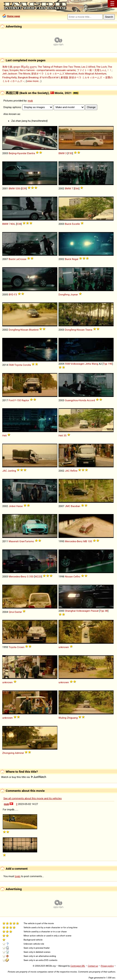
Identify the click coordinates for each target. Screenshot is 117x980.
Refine (74, 471)
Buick (68, 224)
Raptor (25, 400)
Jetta (88, 364)
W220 (38, 577)
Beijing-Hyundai (17, 153)
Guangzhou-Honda (76, 400)
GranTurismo (27, 541)
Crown (21, 647)
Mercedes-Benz (74, 541)
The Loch (101, 67)
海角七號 (7, 67)
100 (90, 541)
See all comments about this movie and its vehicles (33, 798)
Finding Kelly (10, 77)
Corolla (27, 365)
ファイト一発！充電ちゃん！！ (94, 70)
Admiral (19, 753)
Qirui (11, 612)
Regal (75, 259)
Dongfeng (64, 294)
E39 (24, 188)
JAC (5, 471)
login (18, 876)
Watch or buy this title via (24, 777)
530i (18, 188)
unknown (64, 647)
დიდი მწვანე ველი (25, 67)
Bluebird (34, 330)
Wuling (62, 718)
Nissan (69, 577)
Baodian (76, 506)
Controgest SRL (78, 966)
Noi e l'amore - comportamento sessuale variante (48, 70)
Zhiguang (72, 718)
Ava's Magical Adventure (92, 74)
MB (85, 541)
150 (19, 400)
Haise (19, 506)
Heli (5, 436)
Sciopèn (14, 70)
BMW (62, 153)
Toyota (12, 647)
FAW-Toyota (15, 365)
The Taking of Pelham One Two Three (59, 67)
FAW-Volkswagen (75, 364)
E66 (77, 188)
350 (31, 577)
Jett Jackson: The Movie (16, 74)
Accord (91, 400)
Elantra (31, 153)
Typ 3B (104, 611)
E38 (19, 224)
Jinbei (12, 506)
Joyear (74, 294)
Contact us (93, 966)
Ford (11, 400)
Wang (95, 364)
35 (65, 436)
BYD (11, 294)
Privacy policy (107, 966)
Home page (13, 16)
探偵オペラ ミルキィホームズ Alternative (54, 74)
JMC (68, 506)
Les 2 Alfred (88, 67)
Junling (12, 471)
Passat (95, 611)
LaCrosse (21, 259)
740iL (12, 224)
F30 (70, 153)
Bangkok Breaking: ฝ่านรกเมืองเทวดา (39, 77)
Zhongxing (8, 753)
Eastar (18, 612)
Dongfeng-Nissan (18, 330)
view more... (34, 81)
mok (30, 101)
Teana (89, 330)
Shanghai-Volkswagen (77, 611)
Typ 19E (108, 364)
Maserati (14, 541)
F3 (16, 294)
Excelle (76, 224)
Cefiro (77, 577)
